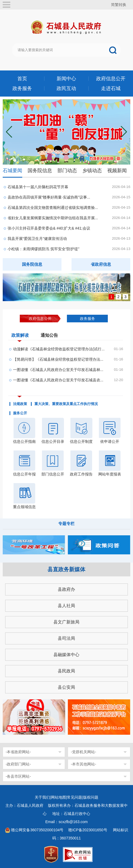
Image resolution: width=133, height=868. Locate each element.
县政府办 (66, 589)
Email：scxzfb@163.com (66, 822)
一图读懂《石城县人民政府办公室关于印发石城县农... (58, 380)
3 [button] (125, 297)
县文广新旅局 (66, 622)
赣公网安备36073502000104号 (37, 830)
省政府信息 (101, 264)
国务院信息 (40, 171)
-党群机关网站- (83, 752)
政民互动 (66, 88)
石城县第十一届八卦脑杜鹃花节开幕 (38, 187)
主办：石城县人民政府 (26, 805)
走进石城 (111, 88)
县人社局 (66, 606)
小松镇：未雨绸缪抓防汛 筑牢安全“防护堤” (43, 249)
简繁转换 (119, 5)
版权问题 (91, 797)
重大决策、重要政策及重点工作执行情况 (66, 404)
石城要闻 (12, 171)
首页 (22, 79)
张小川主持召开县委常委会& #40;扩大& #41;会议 (49, 228)
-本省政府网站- (18, 752)
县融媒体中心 (66, 655)
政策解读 (20, 336)
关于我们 (42, 797)
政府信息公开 (111, 79)
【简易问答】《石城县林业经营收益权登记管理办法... (58, 359)
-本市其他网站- (83, 764)
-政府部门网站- (18, 764)
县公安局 (66, 687)
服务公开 (20, 413)
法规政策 (20, 404)
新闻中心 (66, 79)
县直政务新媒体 (66, 569)
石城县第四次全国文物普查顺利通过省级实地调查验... (53, 208)
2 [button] (118, 297)
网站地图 (59, 797)
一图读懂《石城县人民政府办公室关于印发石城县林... (58, 370)
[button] (124, 132)
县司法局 (66, 638)
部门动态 (67, 171)
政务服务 (22, 88)
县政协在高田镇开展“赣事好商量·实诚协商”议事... (49, 197)
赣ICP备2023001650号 (88, 830)
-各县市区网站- (18, 776)
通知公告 (49, 335)
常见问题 (74, 797)
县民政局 (66, 671)
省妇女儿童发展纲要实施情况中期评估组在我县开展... (53, 218)
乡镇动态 (92, 171)
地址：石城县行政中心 (71, 814)
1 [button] (111, 297)
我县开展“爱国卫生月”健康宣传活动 (37, 239)
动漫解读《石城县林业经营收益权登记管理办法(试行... (59, 349)
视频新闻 (117, 171)
